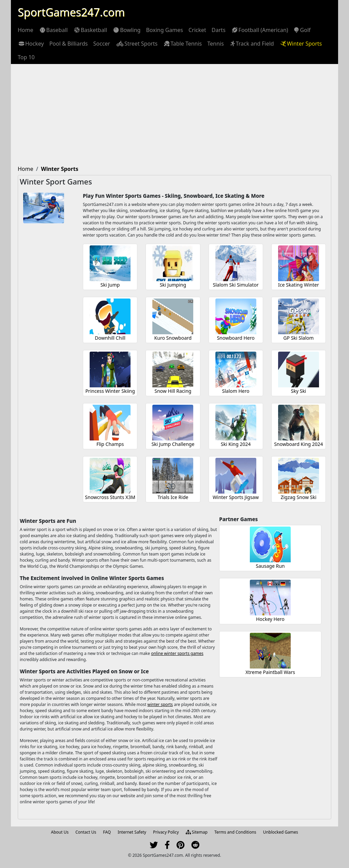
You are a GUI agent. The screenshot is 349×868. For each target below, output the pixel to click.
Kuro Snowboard (173, 338)
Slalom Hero (236, 391)
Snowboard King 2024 (298, 444)
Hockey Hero (270, 619)
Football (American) (260, 30)
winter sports (160, 704)
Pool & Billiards (69, 44)
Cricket (197, 30)
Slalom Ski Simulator (236, 285)
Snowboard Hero (236, 338)
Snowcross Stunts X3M (110, 497)
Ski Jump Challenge (173, 444)
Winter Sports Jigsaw (236, 497)
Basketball (90, 30)
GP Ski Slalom (298, 338)
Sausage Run (270, 566)
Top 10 (26, 57)
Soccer (102, 44)
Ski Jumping (173, 285)
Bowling (126, 30)
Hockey (31, 44)
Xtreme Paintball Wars (270, 672)
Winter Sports (301, 44)
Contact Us (86, 832)
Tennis (215, 44)
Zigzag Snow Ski (298, 497)
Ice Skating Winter (299, 285)
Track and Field (252, 44)
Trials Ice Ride (173, 497)
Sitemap (197, 832)
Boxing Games (164, 30)
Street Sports (136, 44)
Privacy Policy (166, 832)
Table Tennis (182, 44)
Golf (302, 30)
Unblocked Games (281, 832)
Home (26, 30)
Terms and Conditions (235, 832)
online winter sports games (177, 653)
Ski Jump (110, 285)
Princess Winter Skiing (110, 391)
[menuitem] (26, 30)
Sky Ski (299, 391)
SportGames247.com (71, 12)
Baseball (53, 30)
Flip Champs (110, 444)
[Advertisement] (174, 115)
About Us (60, 832)
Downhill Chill (110, 338)
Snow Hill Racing (173, 391)
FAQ (107, 832)
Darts (219, 30)
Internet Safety (132, 832)
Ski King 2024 (236, 444)
